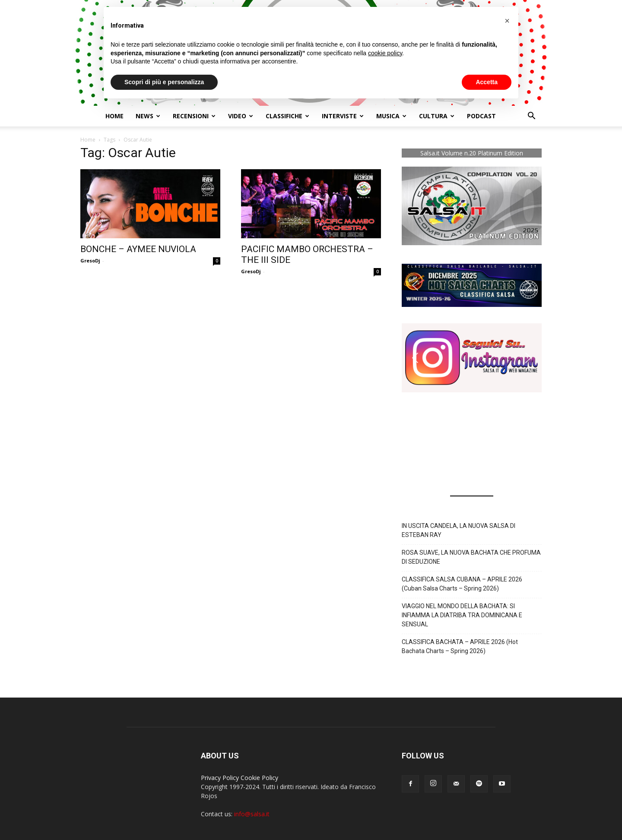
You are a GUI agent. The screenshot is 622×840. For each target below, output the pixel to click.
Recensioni (194, 116)
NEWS (148, 116)
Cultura (437, 116)
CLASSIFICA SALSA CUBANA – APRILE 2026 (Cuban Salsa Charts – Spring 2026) (462, 584)
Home (114, 116)
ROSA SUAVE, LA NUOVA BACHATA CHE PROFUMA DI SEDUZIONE (471, 557)
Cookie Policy (259, 778)
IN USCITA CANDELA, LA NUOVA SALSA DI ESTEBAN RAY (459, 530)
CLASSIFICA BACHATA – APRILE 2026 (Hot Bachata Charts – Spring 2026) (460, 646)
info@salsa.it (252, 814)
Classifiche (287, 116)
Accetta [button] (487, 82)
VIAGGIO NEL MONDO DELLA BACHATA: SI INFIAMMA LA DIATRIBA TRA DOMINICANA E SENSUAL (462, 615)
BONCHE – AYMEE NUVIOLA (138, 249)
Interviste (343, 116)
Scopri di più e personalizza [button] (164, 82)
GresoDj (90, 261)
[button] (531, 117)
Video (241, 116)
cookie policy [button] (385, 53)
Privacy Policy (220, 778)
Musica (391, 116)
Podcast (481, 116)
